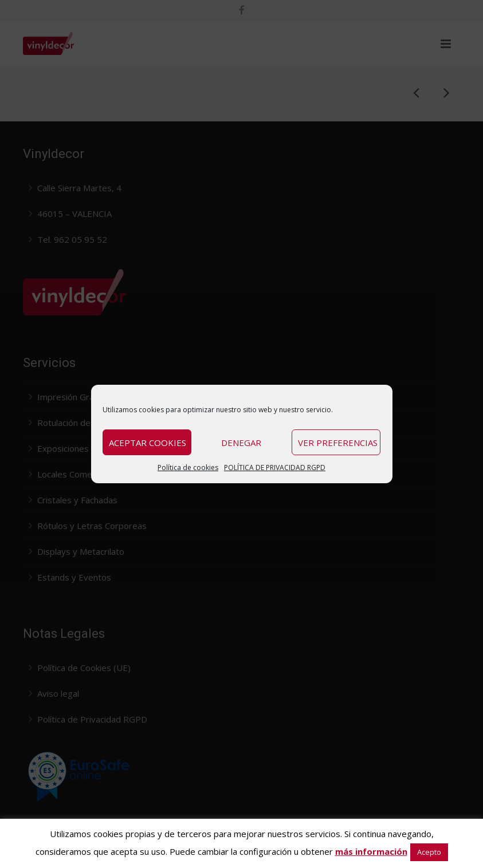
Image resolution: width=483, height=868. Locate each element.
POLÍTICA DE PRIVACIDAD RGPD (275, 467)
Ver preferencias (338, 443)
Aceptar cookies (148, 443)
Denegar (241, 443)
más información (371, 851)
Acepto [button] (429, 852)
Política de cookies (188, 467)
